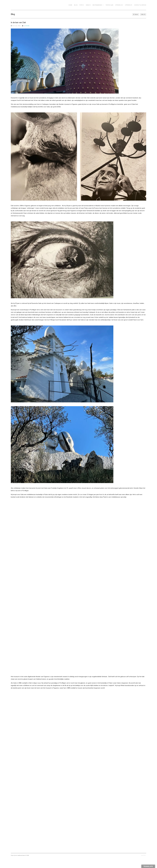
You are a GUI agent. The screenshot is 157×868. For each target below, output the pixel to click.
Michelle (27, 26)
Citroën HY (129, 5)
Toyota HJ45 (109, 5)
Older (143, 14)
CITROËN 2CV (119, 5)
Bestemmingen (98, 5)
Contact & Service (140, 5)
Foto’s (82, 5)
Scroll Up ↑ (144, 855)
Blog (76, 5)
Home (70, 5)
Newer (136, 14)
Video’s (88, 5)
